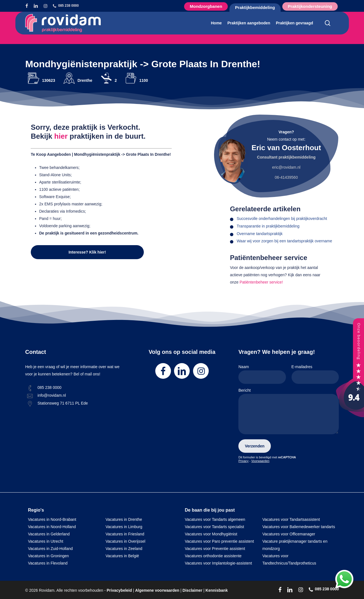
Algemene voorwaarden (157, 590)
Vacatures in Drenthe (124, 519)
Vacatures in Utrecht (46, 541)
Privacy (243, 461)
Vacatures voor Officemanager (289, 534)
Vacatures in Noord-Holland (52, 527)
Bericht (289, 412)
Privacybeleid (119, 590)
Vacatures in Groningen (48, 556)
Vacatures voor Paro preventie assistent (219, 541)
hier (61, 136)
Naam (262, 374)
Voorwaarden (260, 461)
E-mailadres (315, 374)
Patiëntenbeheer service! (261, 282)
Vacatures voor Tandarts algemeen (215, 519)
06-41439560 (286, 177)
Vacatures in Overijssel (125, 541)
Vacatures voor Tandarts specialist (215, 527)
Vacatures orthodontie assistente (213, 556)
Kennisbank (217, 590)
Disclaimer (192, 590)
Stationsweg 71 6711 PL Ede (63, 403)
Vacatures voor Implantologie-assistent (219, 563)
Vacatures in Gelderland (49, 534)
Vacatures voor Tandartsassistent (291, 519)
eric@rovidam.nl (286, 167)
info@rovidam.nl (52, 395)
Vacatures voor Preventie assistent (215, 549)
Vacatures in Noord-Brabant (52, 519)
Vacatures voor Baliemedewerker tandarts (299, 527)
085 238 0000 (50, 387)
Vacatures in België (122, 556)
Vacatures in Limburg (124, 527)
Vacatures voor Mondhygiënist (211, 534)
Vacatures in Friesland (125, 534)
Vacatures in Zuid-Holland (50, 549)
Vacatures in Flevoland (48, 563)
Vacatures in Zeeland (124, 549)
